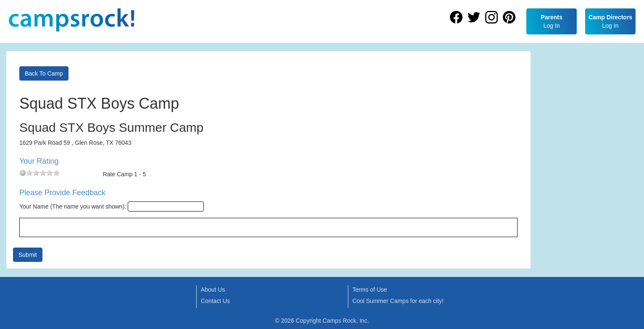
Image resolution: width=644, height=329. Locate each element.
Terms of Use (370, 290)
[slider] (43, 173)
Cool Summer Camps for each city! (398, 301)
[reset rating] (23, 173)
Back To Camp (44, 73)
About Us (213, 290)
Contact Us (215, 301)
